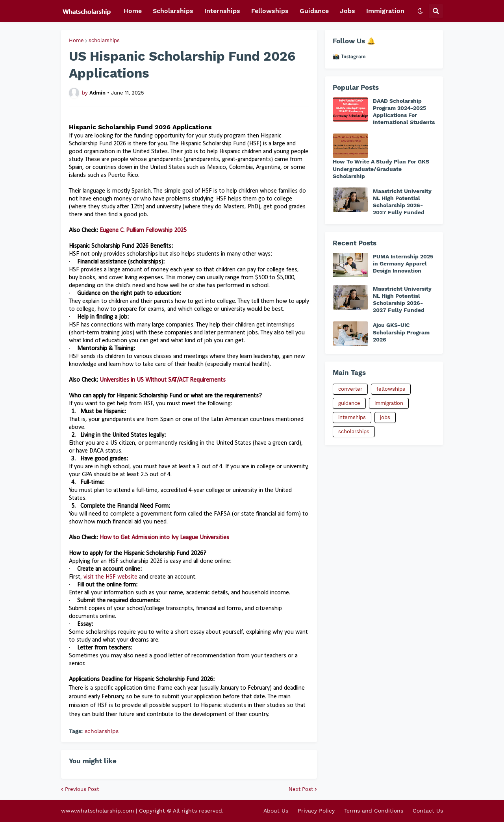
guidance (349, 403)
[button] (420, 11)
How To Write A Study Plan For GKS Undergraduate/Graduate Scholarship (381, 169)
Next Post (301, 789)
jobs (385, 417)
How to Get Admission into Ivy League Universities (164, 538)
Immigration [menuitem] (385, 11)
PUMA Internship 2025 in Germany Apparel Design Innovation (403, 263)
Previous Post (82, 789)
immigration (389, 403)
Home (76, 40)
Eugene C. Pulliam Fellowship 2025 (143, 230)
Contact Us (428, 811)
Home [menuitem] (133, 11)
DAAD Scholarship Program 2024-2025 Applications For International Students (404, 112)
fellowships (391, 389)
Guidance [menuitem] (314, 11)
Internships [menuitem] (222, 11)
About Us (276, 811)
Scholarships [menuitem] (173, 11)
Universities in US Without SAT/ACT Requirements (163, 380)
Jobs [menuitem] (347, 11)
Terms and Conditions (374, 811)
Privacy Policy (316, 811)
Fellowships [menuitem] (270, 11)
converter (350, 389)
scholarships (104, 40)
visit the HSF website (110, 577)
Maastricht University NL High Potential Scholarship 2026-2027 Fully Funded (402, 202)
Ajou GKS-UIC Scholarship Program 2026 (401, 332)
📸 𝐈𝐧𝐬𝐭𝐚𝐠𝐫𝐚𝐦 (349, 56)
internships (352, 417)
